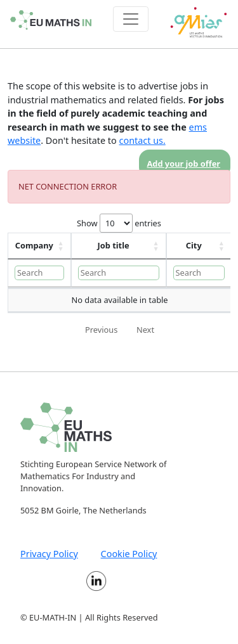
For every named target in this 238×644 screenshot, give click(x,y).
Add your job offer (184, 164)
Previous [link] (101, 330)
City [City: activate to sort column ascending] (194, 245)
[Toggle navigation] (131, 19)
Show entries (119, 223)
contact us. (142, 140)
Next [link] (145, 330)
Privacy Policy (49, 554)
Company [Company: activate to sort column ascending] (34, 245)
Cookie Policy (129, 554)
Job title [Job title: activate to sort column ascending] (114, 245)
